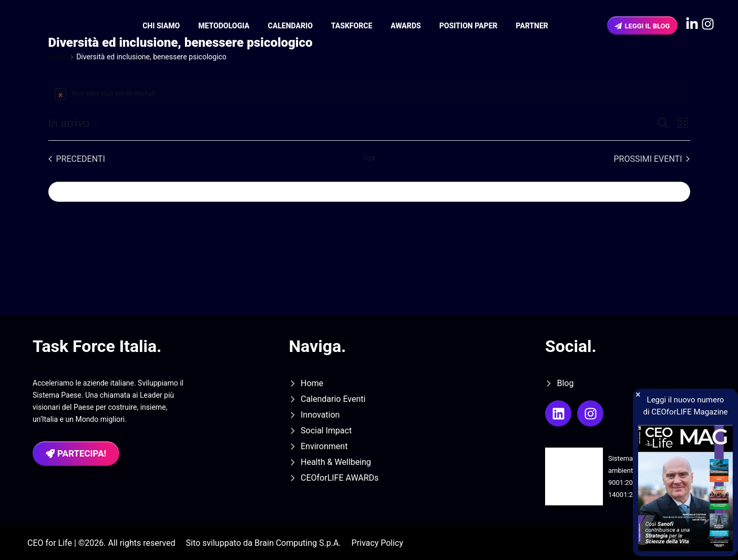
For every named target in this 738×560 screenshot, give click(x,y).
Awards (406, 26)
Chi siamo (161, 26)
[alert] (369, 94)
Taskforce (352, 26)
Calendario (290, 26)
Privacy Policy (378, 543)
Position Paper (469, 26)
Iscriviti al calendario (102, 192)
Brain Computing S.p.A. (298, 543)
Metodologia (224, 26)
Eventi (58, 57)
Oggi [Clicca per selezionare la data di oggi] (369, 158)
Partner (532, 26)
